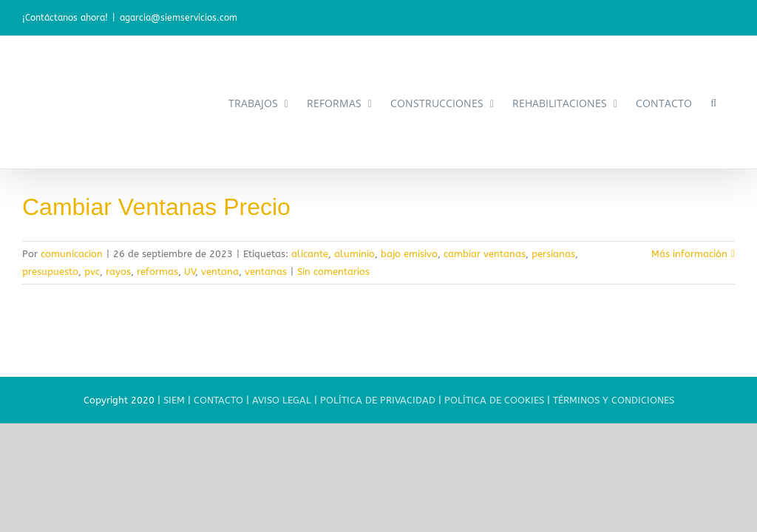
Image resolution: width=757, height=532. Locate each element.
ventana (220, 272)
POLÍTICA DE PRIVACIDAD (378, 400)
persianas (553, 254)
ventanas (266, 272)
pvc (92, 272)
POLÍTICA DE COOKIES (494, 400)
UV (190, 272)
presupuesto (50, 272)
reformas (157, 272)
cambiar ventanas (485, 254)
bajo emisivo (409, 254)
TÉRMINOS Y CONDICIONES (614, 400)
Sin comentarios (333, 272)
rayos (118, 272)
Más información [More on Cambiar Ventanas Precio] (689, 254)
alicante (310, 254)
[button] (713, 102)
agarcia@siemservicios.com (179, 18)
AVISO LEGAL (282, 400)
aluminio (354, 254)
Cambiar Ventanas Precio (156, 207)
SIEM (174, 400)
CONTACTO (218, 400)
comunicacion (72, 254)
